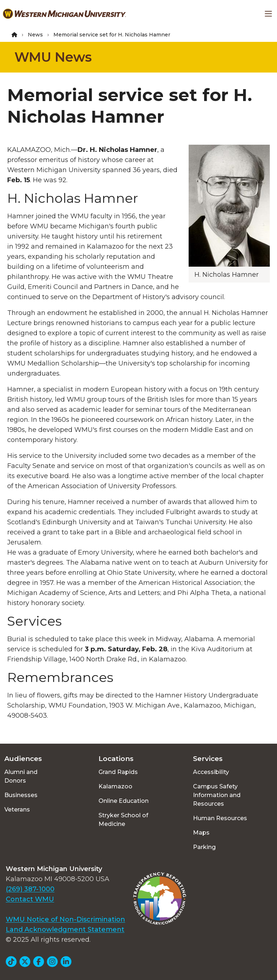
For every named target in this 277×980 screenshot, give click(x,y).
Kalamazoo (115, 786)
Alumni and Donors (21, 776)
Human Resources (220, 818)
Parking (204, 847)
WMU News (53, 57)
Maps (201, 833)
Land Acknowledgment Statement (65, 929)
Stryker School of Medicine (123, 820)
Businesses (21, 795)
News (35, 35)
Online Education (124, 801)
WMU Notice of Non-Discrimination (65, 919)
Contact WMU (30, 899)
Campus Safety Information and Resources (217, 795)
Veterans (17, 810)
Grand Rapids (118, 772)
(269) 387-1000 (30, 889)
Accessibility (211, 772)
